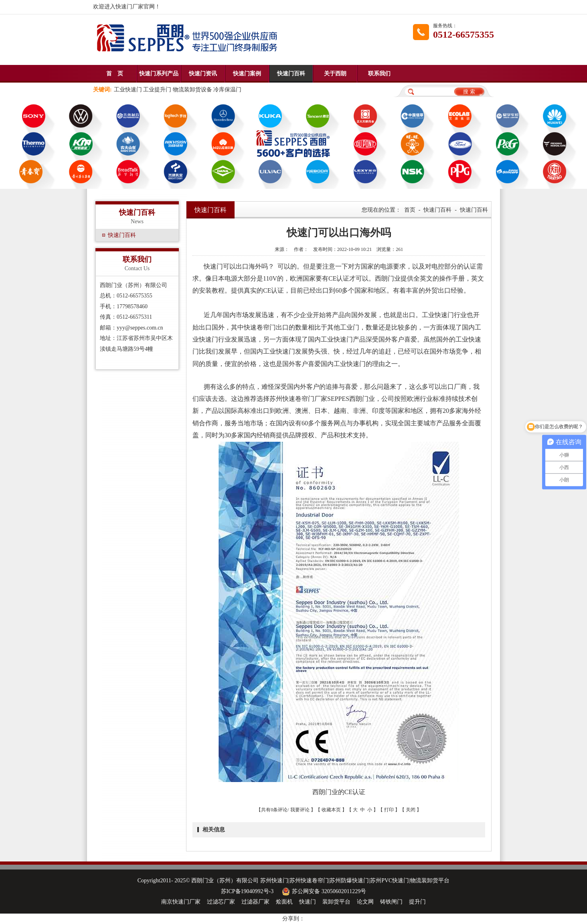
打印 (389, 810)
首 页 (115, 74)
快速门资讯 (203, 74)
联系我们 (379, 74)
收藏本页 (331, 810)
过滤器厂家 (255, 902)
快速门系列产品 (159, 74)
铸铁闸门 (391, 902)
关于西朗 (335, 74)
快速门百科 (291, 74)
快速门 (308, 902)
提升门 (417, 902)
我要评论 (300, 810)
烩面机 (284, 902)
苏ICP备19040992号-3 (247, 891)
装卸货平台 (336, 902)
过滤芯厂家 (221, 902)
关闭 (411, 810)
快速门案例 (247, 74)
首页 (410, 210)
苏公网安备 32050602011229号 (323, 891)
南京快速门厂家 (181, 902)
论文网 (365, 902)
